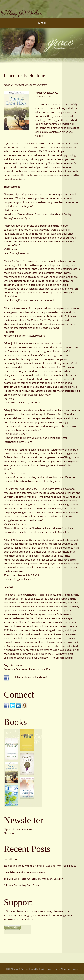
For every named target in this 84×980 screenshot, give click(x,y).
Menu (42, 23)
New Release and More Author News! (25, 872)
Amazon (8, 669)
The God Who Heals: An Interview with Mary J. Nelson (34, 879)
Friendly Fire (11, 859)
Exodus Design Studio (49, 969)
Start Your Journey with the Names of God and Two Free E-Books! (40, 866)
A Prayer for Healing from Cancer (22, 885)
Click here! (9, 833)
